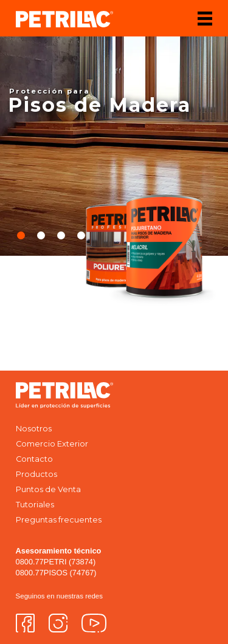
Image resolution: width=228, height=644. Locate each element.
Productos (36, 474)
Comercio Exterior (52, 444)
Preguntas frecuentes (59, 520)
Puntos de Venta (48, 489)
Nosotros (34, 429)
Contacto (34, 459)
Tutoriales (35, 505)
